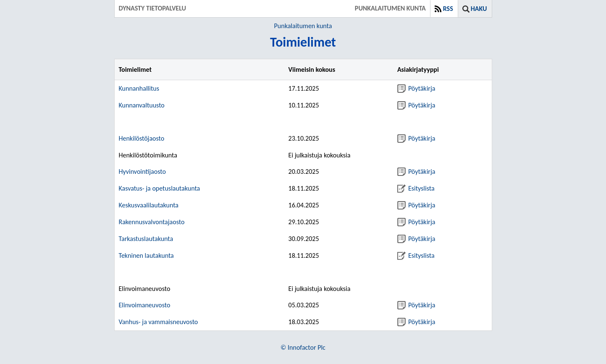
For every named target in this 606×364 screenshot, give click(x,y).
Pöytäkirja (416, 88)
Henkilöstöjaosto (142, 138)
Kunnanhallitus (139, 88)
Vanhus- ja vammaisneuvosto (159, 322)
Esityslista (416, 188)
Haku (479, 9)
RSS (448, 9)
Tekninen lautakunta (146, 255)
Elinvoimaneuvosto (145, 305)
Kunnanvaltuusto (142, 105)
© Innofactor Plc (303, 347)
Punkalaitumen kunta (303, 26)
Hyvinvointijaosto (142, 172)
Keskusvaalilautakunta (149, 205)
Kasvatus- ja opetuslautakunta (160, 188)
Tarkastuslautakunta (146, 239)
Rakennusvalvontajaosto (152, 222)
